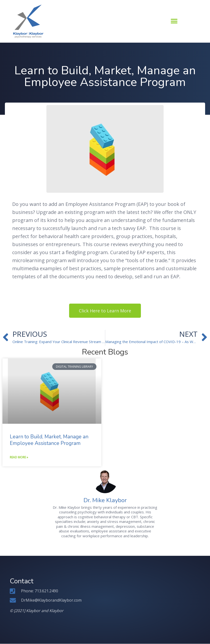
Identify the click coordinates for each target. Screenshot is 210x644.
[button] (174, 21)
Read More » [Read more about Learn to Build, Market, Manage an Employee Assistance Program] (19, 457)
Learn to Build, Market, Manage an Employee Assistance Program (49, 440)
